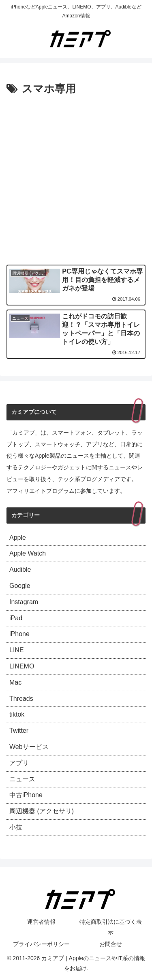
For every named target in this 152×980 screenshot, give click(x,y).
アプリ (19, 763)
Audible (20, 570)
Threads (21, 699)
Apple (18, 538)
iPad (16, 618)
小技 (16, 827)
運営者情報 (41, 922)
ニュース (22, 779)
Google (20, 586)
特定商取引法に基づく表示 (111, 927)
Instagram (24, 602)
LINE (17, 650)
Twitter (19, 731)
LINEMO (22, 666)
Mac (15, 682)
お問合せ (111, 944)
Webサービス (29, 747)
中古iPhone (26, 795)
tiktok (17, 714)
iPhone (19, 634)
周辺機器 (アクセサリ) (42, 811)
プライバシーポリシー (41, 944)
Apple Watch (28, 553)
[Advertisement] (76, 178)
